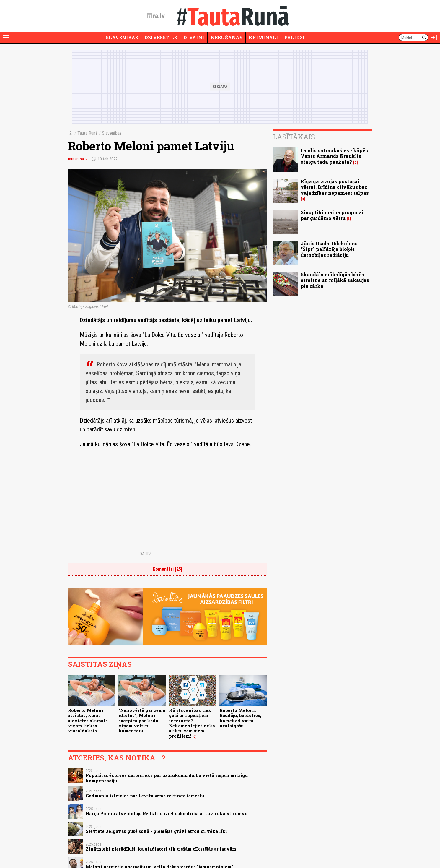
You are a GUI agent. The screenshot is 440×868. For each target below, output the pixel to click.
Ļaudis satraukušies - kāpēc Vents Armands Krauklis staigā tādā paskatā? (334, 156)
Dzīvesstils (161, 37)
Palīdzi (295, 37)
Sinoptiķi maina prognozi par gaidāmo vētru (332, 215)
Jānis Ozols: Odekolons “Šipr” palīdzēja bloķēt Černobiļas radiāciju (329, 249)
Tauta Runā (88, 133)
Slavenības (122, 37)
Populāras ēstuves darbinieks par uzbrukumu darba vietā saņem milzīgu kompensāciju (167, 778)
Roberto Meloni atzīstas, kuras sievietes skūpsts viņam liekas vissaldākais (88, 721)
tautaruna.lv (78, 159)
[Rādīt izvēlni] (6, 38)
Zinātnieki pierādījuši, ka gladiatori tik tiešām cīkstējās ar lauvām (161, 849)
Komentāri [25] (167, 569)
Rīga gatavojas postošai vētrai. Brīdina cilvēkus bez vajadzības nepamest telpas (335, 187)
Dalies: (146, 554)
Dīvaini (194, 37)
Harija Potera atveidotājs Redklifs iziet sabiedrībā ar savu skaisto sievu (167, 813)
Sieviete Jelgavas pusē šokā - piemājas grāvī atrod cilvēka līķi (156, 831)
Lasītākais (294, 137)
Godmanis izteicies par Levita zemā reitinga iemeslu (145, 796)
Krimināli (263, 37)
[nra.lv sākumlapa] (156, 16)
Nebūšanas (226, 37)
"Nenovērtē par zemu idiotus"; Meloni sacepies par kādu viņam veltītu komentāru (142, 721)
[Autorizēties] (434, 38)
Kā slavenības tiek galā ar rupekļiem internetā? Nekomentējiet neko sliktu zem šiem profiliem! (192, 723)
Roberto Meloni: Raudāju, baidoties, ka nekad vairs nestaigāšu (240, 718)
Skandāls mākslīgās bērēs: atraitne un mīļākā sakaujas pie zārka (335, 280)
